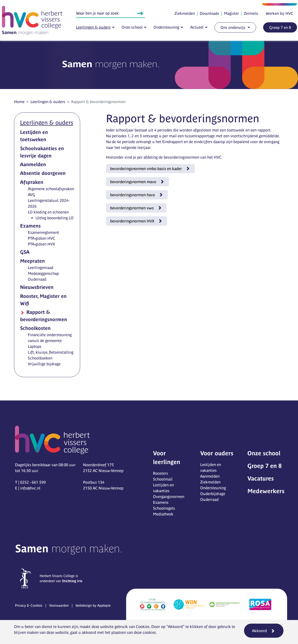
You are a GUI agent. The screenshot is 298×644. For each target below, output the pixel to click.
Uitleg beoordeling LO (55, 218)
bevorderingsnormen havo (133, 195)
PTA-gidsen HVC (42, 238)
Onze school (132, 27)
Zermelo (251, 13)
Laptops (35, 346)
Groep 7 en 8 (280, 27)
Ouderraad (37, 279)
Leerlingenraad (41, 268)
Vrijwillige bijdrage (44, 364)
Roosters (160, 473)
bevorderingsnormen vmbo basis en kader (146, 169)
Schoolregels (164, 508)
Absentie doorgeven (43, 173)
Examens (30, 226)
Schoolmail (163, 479)
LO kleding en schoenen (48, 212)
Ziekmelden (185, 13)
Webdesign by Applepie (93, 605)
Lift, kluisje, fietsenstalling (51, 352)
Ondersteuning (166, 27)
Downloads (209, 13)
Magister (231, 13)
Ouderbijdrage (213, 494)
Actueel (197, 27)
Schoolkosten (35, 328)
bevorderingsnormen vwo (132, 208)
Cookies (143, 627)
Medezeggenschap (43, 273)
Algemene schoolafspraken (51, 189)
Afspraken (32, 182)
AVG (31, 195)
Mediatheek (163, 514)
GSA (25, 252)
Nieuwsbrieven (37, 287)
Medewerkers (266, 491)
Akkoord (259, 631)
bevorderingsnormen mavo (133, 182)
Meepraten (32, 261)
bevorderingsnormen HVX (132, 221)
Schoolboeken (40, 358)
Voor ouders (217, 453)
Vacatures (261, 478)
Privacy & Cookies (29, 605)
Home (19, 102)
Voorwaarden (59, 605)
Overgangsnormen (169, 497)
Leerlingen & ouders (93, 27)
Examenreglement (43, 232)
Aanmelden (33, 164)
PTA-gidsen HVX (41, 244)
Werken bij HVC (279, 13)
